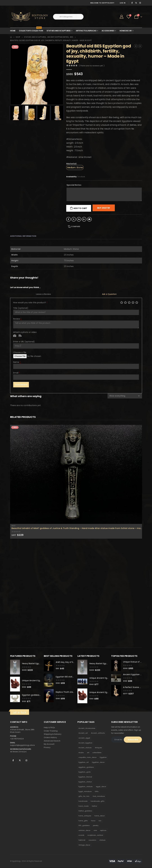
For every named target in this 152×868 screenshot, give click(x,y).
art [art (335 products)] (88, 753)
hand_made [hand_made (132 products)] (84, 806)
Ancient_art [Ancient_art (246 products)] (83, 733)
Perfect (137, 302)
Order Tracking (51, 731)
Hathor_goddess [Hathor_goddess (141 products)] (85, 811)
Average (129, 302)
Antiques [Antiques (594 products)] (98, 748)
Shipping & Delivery (53, 734)
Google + (84, 219)
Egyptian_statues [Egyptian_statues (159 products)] (86, 787)
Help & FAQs (49, 728)
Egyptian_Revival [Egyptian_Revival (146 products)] (85, 777)
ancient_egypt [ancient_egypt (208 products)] (84, 738)
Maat (13, 526)
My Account (49, 744)
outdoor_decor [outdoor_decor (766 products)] (84, 830)
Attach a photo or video (25, 332)
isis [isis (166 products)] (100, 821)
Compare (76, 226)
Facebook (68, 219)
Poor (122, 302)
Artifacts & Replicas (86, 31)
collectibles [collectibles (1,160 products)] (97, 753)
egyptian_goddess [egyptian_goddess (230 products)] (86, 767)
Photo (15, 336)
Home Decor (126, 31)
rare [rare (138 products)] (95, 830)
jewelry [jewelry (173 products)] (96, 826)
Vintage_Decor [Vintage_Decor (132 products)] (84, 845)
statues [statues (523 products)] (102, 840)
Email (89, 219)
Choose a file (20, 352)
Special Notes (74, 185)
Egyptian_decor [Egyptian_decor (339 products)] (98, 762)
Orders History (50, 738)
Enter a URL (24, 342)
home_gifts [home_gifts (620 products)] (83, 821)
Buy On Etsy (104, 208)
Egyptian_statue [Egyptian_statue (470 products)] (85, 782)
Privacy (47, 748)
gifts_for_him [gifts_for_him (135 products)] (84, 797)
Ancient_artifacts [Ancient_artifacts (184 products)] (98, 733)
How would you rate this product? (30, 303)
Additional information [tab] (23, 236)
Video (20, 336)
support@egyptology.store (22, 745)
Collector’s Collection (31, 30)
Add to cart (80, 208)
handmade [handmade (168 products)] (83, 801)
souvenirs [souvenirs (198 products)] (92, 840)
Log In (123, 3)
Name (17, 362)
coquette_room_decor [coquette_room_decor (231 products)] (88, 758)
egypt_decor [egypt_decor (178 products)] (101, 787)
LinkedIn (79, 219)
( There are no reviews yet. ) (92, 66)
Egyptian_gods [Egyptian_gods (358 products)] (85, 772)
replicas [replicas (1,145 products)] (103, 830)
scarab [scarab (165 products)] (81, 835)
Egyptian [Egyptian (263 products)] (103, 758)
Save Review (21, 385)
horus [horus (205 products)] (93, 821)
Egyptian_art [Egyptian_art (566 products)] (84, 762)
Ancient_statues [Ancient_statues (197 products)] (85, 748)
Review (17, 319)
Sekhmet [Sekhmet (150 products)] (82, 840)
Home (13, 31)
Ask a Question (109, 294)
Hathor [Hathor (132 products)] (94, 806)
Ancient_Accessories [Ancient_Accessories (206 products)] (87, 728)
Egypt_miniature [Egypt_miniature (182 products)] (85, 792)
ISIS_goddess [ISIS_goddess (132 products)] (84, 826)
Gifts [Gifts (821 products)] (97, 792)
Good (133, 302)
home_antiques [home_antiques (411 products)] (85, 816)
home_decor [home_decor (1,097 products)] (100, 816)
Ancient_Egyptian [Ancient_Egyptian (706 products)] (85, 743)
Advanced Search (52, 741)
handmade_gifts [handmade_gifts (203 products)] (98, 801)
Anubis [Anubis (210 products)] (81, 753)
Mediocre (125, 302)
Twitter (74, 219)
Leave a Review (43, 294)
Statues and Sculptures (59, 31)
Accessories (108, 31)
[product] (76, 474)
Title (21, 308)
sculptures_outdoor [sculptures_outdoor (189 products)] (95, 835)
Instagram (26, 761)
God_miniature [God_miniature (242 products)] (99, 797)
